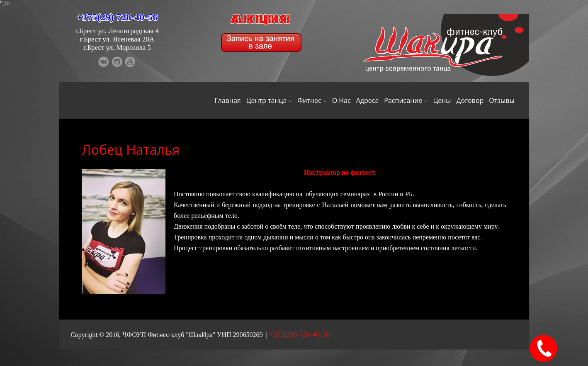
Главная (227, 100)
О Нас (341, 100)
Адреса (368, 100)
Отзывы (502, 100)
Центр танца (269, 100)
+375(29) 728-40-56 (117, 17)
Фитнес (312, 100)
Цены (442, 100)
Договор (470, 100)
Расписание (406, 100)
